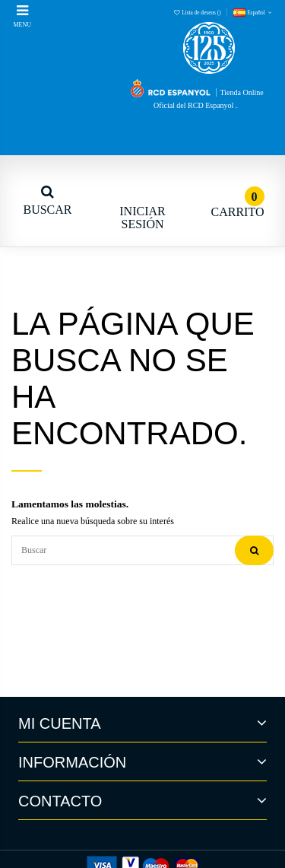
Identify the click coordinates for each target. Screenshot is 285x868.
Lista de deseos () (198, 13)
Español (253, 13)
